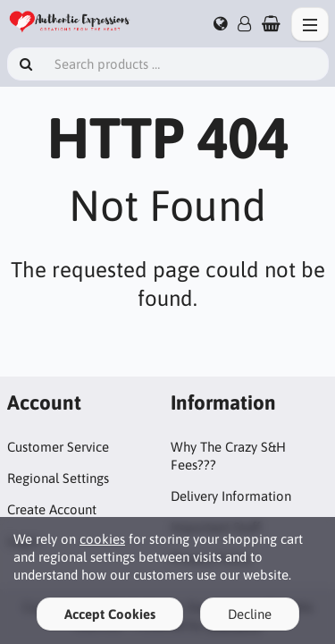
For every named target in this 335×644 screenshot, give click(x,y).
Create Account (52, 509)
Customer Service (58, 447)
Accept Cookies (110, 614)
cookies (102, 539)
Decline (250, 614)
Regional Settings (58, 478)
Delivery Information (231, 496)
